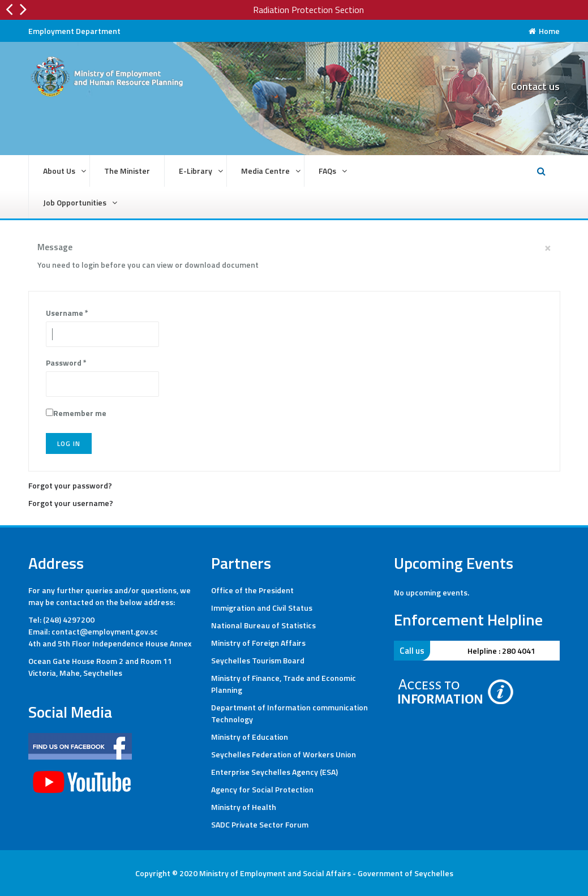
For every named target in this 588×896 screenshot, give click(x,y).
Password (66, 363)
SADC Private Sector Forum (260, 824)
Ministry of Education (250, 737)
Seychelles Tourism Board (258, 660)
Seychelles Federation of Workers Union (284, 754)
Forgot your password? (70, 485)
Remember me (80, 413)
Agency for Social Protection (262, 789)
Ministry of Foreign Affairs (258, 643)
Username (67, 313)
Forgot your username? (71, 503)
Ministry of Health (244, 807)
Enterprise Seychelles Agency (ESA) (274, 772)
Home (544, 31)
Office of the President (252, 590)
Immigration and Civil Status (262, 608)
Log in (69, 443)
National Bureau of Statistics (263, 625)
